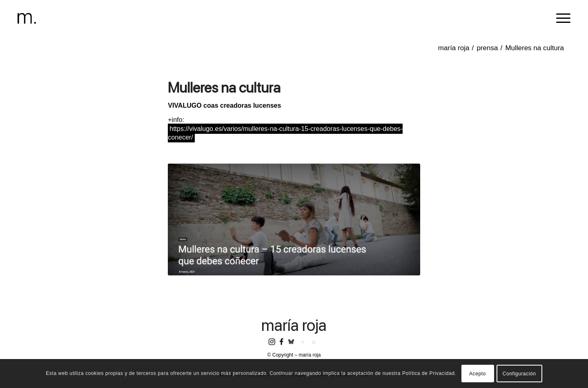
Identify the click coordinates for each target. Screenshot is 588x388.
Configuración (519, 374)
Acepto (478, 374)
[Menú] (561, 18)
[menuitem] (561, 18)
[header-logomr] (27, 18)
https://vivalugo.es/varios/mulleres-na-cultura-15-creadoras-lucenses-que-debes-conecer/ (285, 133)
